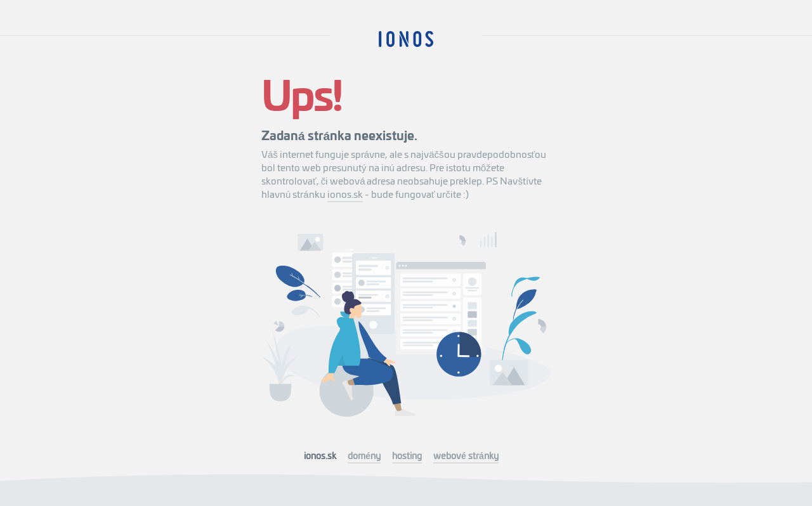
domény (364, 455)
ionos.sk (345, 194)
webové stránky (466, 455)
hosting (407, 455)
